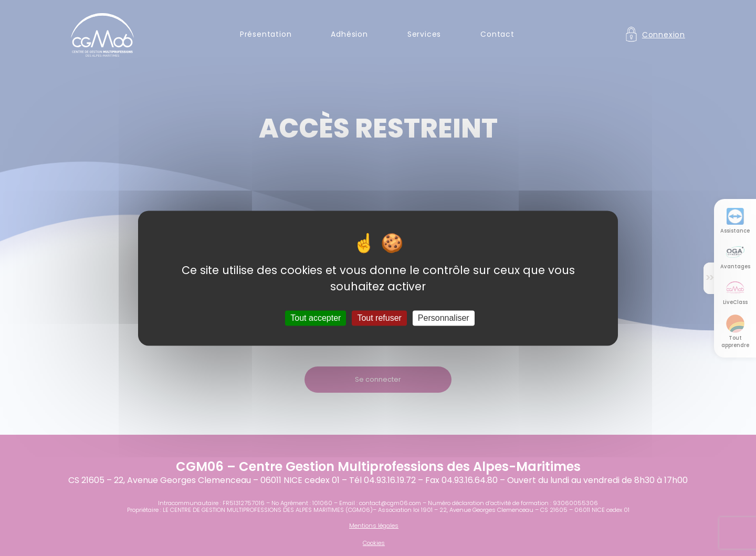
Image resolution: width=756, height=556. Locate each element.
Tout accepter (316, 318)
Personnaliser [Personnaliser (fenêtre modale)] (444, 318)
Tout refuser (379, 318)
